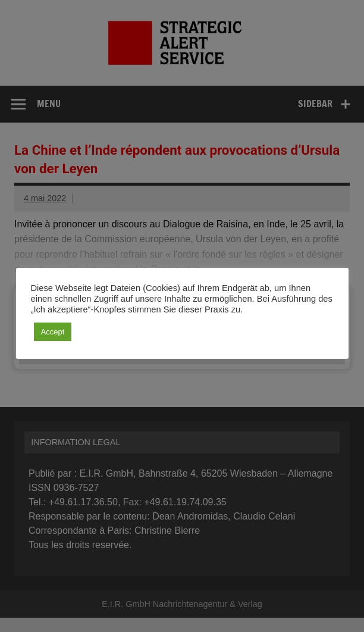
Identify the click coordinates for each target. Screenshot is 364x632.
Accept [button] (53, 332)
